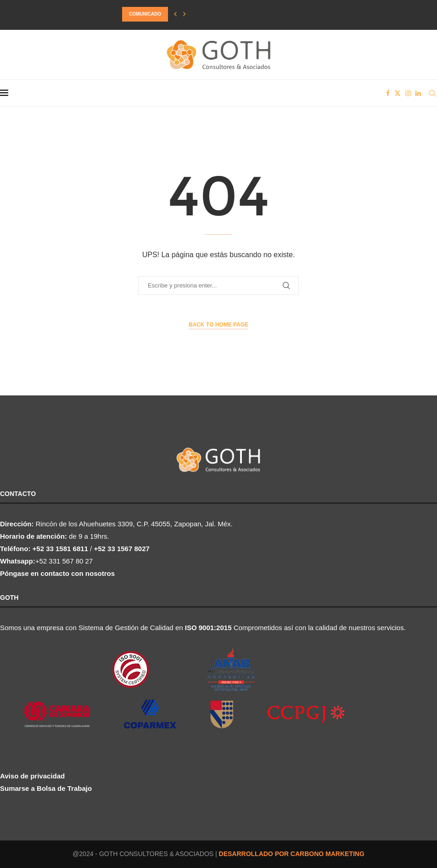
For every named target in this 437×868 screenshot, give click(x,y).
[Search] (432, 93)
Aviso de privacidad (32, 776)
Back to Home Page (218, 325)
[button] (175, 14)
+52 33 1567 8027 (121, 549)
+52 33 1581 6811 (60, 549)
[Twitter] (398, 93)
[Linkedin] (418, 93)
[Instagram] (408, 93)
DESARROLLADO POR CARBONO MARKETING (292, 854)
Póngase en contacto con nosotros (57, 573)
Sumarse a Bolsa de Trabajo (46, 788)
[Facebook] (388, 93)
